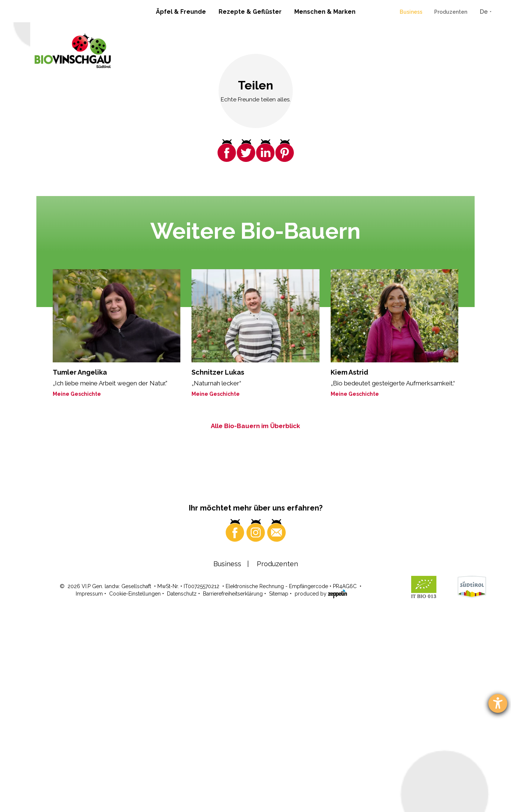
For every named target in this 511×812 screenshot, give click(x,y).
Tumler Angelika (80, 372)
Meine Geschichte (77, 394)
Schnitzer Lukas (218, 372)
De (484, 12)
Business (411, 12)
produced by (321, 788)
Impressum (89, 789)
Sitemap (279, 789)
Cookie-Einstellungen (135, 789)
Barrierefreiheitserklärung (233, 789)
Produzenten (451, 12)
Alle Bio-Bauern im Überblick (255, 426)
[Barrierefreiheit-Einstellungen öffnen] (498, 703)
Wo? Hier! (378, 667)
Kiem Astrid (349, 372)
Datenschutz (182, 789)
